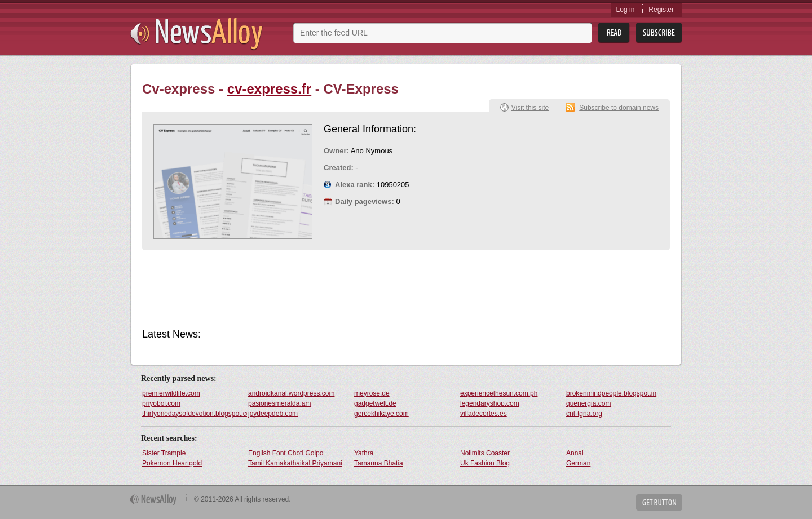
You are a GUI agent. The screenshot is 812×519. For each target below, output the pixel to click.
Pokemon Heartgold (172, 463)
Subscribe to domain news (619, 108)
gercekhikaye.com (381, 414)
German (578, 463)
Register (661, 10)
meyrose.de (372, 393)
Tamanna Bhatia (379, 463)
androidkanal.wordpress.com (291, 393)
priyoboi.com (161, 403)
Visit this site (530, 108)
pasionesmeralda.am (279, 403)
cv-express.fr (269, 89)
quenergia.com (588, 403)
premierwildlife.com (171, 393)
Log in (626, 10)
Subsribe (659, 33)
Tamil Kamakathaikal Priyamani (295, 463)
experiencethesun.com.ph (499, 393)
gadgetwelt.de (375, 403)
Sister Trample (164, 453)
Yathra (364, 453)
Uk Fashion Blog (485, 463)
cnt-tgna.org (584, 414)
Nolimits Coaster (485, 453)
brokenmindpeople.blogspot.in (611, 393)
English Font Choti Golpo (286, 453)
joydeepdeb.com (273, 414)
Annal (575, 453)
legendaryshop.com (490, 403)
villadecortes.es (484, 414)
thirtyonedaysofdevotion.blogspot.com (195, 414)
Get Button (659, 502)
